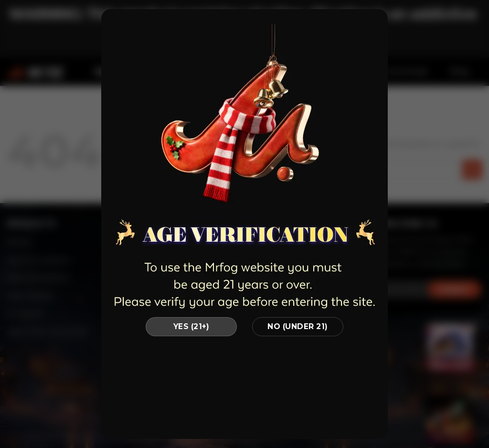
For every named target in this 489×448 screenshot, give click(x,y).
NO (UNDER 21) (298, 326)
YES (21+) (191, 326)
